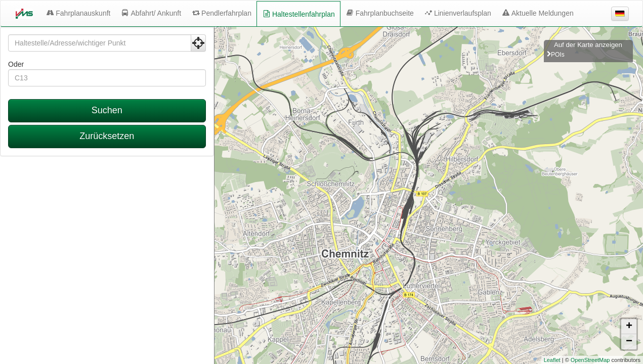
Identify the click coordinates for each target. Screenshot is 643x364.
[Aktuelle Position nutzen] (198, 43)
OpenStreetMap (590, 360)
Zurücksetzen (107, 136)
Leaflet (552, 360)
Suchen (107, 110)
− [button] (629, 342)
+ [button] (629, 327)
